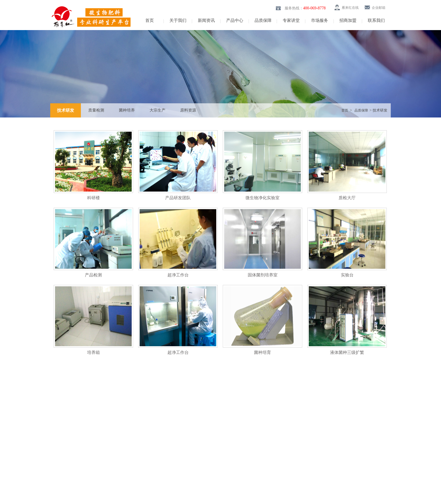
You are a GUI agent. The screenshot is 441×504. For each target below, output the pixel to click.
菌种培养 (127, 110)
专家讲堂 (291, 20)
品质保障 (263, 20)
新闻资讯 (206, 20)
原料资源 (188, 110)
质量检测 (96, 110)
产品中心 (235, 20)
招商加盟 (348, 20)
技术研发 (66, 110)
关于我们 (178, 20)
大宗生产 (157, 110)
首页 (150, 20)
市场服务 (320, 20)
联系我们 (376, 20)
